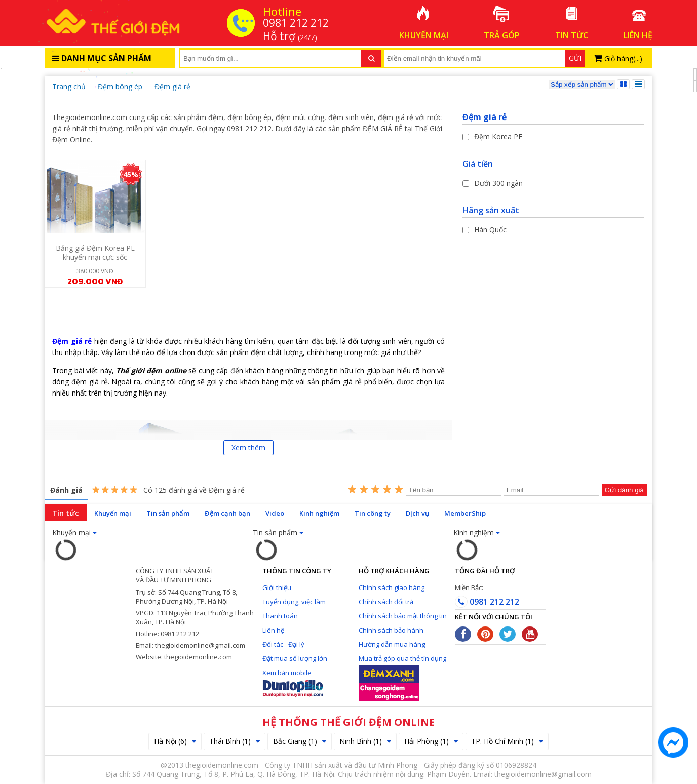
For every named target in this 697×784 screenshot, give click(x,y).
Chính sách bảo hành (391, 630)
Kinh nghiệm (319, 513)
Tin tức (66, 513)
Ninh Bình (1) (365, 741)
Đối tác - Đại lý (283, 644)
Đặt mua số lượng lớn (295, 658)
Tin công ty (373, 513)
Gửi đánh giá (624, 490)
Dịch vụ (417, 513)
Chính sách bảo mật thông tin (403, 616)
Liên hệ (273, 630)
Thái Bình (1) (235, 741)
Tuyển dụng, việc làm (294, 602)
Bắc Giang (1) (300, 741)
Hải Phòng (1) (431, 741)
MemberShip (465, 513)
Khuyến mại (113, 513)
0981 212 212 (487, 602)
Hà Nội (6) (175, 741)
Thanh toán (280, 616)
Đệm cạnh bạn (227, 513)
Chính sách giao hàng (392, 587)
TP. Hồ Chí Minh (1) (507, 741)
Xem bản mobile (287, 673)
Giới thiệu (277, 587)
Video (275, 513)
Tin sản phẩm (168, 513)
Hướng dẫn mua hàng (392, 644)
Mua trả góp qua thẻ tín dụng (402, 658)
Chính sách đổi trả (386, 602)
